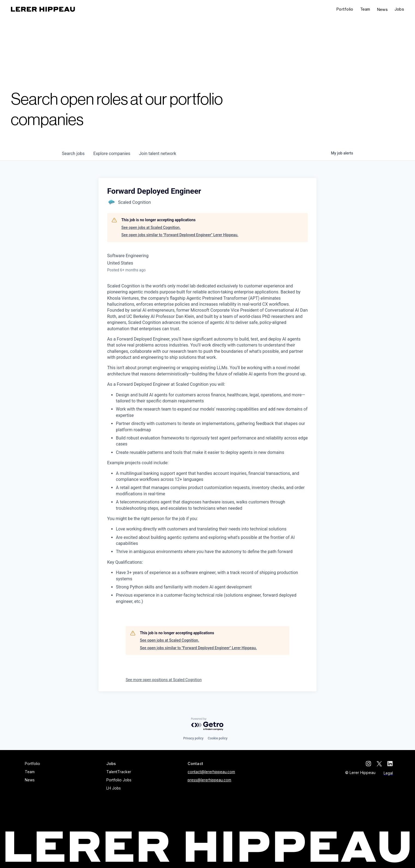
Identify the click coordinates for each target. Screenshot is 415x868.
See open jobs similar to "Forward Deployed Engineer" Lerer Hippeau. (180, 235)
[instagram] (368, 764)
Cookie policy (218, 738)
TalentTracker (119, 772)
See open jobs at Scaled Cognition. (151, 227)
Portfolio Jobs (119, 780)
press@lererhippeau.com (209, 780)
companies (112, 154)
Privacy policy (193, 738)
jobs (73, 154)
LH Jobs (114, 788)
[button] (399, 9)
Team (365, 9)
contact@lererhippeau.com (211, 772)
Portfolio (345, 9)
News (382, 9)
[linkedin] (390, 764)
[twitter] (379, 764)
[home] (43, 9)
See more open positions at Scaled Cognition (164, 680)
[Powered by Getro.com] (207, 724)
